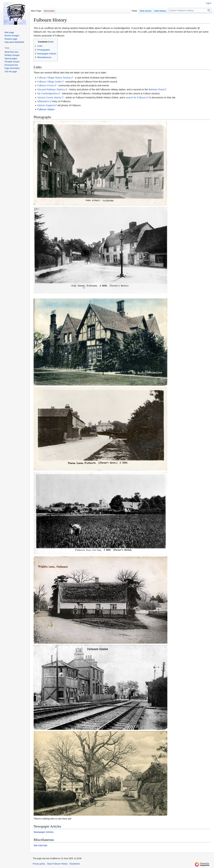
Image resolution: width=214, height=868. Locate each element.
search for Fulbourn (136, 98)
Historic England (46, 105)
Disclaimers (75, 864)
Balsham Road (156, 89)
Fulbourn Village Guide (49, 82)
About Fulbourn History (57, 864)
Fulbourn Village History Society (54, 78)
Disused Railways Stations (51, 89)
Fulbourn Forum (46, 85)
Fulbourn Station (46, 109)
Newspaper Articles (44, 832)
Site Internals (40, 845)
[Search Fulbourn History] (190, 10)
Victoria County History (49, 98)
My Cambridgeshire (47, 93)
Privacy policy (39, 864)
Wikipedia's (43, 101)
